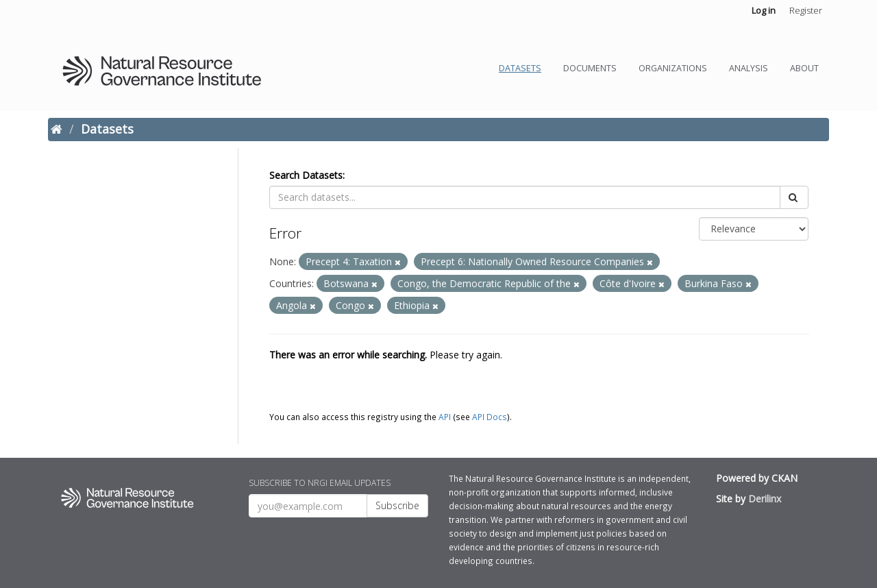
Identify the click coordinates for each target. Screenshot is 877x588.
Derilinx (765, 499)
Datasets (520, 68)
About (804, 68)
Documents (590, 68)
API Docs (490, 417)
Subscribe (397, 505)
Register (806, 10)
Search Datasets (306, 175)
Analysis (749, 68)
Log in (764, 10)
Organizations (673, 68)
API (445, 417)
